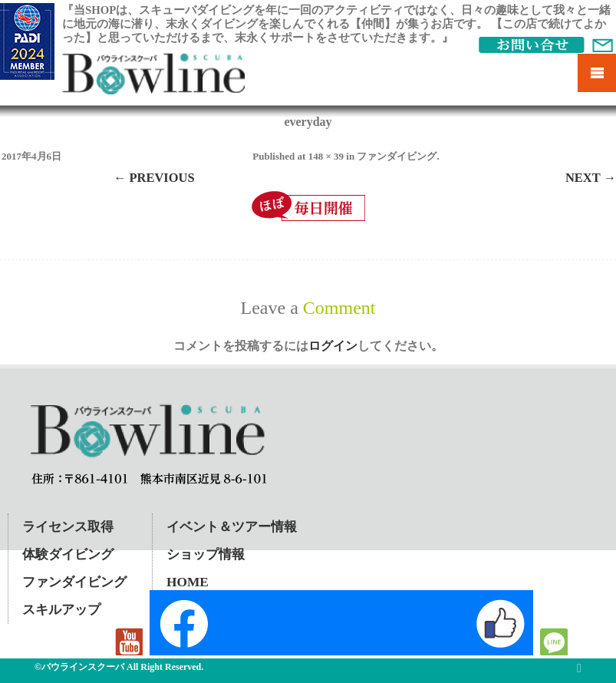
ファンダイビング (397, 156)
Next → (591, 178)
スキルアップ (61, 610)
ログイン (333, 346)
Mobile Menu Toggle (597, 73)
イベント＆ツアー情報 (232, 527)
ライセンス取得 (68, 527)
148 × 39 (326, 156)
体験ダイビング (68, 554)
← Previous (154, 178)
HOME (188, 582)
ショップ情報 (206, 554)
